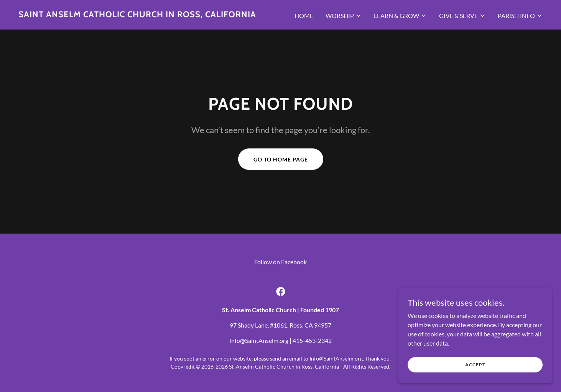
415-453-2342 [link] (312, 340)
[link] (137, 15)
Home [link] (304, 16)
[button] (344, 16)
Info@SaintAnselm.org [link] (259, 340)
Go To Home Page (281, 159)
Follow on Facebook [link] (280, 262)
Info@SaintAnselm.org (336, 358)
